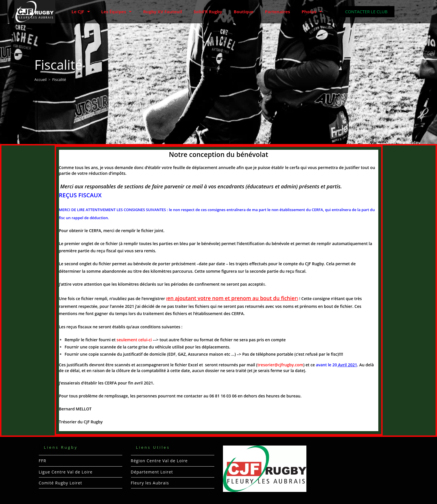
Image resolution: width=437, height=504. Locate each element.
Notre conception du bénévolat (218, 154)
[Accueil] (41, 79)
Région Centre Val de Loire (159, 461)
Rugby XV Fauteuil (162, 12)
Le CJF (81, 12)
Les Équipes (117, 12)
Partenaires (277, 12)
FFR (43, 461)
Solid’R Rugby (208, 12)
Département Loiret (152, 472)
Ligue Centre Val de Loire (66, 472)
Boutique (244, 12)
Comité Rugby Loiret (61, 483)
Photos (312, 12)
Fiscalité (59, 79)
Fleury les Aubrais (150, 483)
